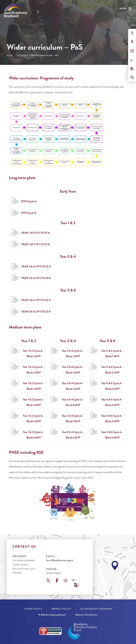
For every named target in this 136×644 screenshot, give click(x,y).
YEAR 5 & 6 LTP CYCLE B (36, 312)
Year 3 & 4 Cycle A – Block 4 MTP (73, 402)
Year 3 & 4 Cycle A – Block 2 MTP (73, 370)
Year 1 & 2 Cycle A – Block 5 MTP (34, 418)
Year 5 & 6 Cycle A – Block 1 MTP (112, 353)
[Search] (132, 77)
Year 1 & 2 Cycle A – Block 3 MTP (34, 386)
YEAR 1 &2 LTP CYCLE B (35, 244)
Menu (123, 9)
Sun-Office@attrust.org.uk (60, 560)
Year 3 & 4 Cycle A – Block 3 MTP (73, 386)
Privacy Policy (61, 609)
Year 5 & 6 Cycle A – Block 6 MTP (112, 435)
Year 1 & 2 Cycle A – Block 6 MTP (34, 435)
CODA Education (90, 615)
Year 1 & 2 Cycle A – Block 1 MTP (34, 353)
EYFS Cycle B (29, 213)
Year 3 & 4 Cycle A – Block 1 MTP (73, 353)
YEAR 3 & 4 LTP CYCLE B (36, 278)
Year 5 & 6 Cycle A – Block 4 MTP (112, 402)
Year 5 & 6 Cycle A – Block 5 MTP (112, 418)
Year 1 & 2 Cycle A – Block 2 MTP (34, 370)
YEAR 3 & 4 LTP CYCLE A (36, 266)
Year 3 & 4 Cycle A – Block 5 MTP (73, 418)
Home (10, 55)
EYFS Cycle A (29, 201)
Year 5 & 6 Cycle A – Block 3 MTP (112, 386)
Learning (22, 55)
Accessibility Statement (96, 609)
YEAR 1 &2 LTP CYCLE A (36, 233)
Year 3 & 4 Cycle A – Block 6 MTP (73, 435)
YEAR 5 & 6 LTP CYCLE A (36, 300)
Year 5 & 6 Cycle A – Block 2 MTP (112, 370)
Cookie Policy (33, 609)
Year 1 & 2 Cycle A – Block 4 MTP (34, 402)
